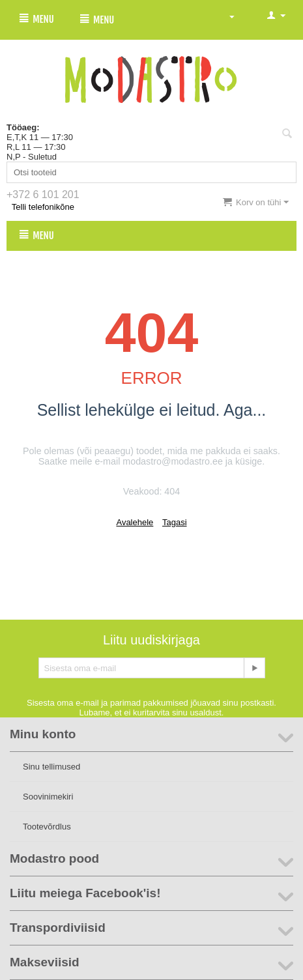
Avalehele (135, 522)
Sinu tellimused (51, 767)
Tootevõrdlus (47, 827)
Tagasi (175, 522)
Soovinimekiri (48, 797)
